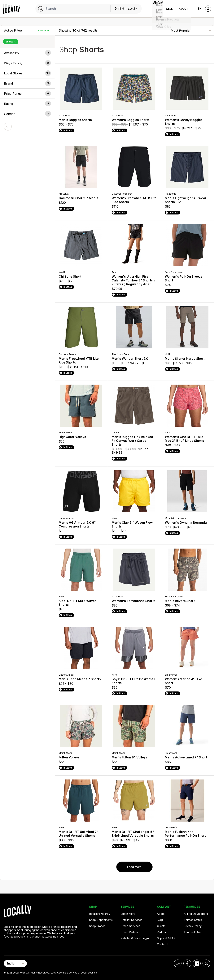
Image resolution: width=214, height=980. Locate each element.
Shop (156, 9)
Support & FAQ (166, 938)
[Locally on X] (206, 963)
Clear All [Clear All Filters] (45, 31)
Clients (161, 926)
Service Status (193, 920)
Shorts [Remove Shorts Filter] (11, 42)
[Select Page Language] (15, 963)
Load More (134, 867)
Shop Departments (101, 920)
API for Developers (196, 914)
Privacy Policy (193, 926)
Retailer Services (132, 920)
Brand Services (131, 926)
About (183, 9)
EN (200, 9)
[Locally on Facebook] (187, 963)
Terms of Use (192, 932)
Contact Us (164, 944)
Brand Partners (130, 932)
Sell (169, 9)
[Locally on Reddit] (178, 963)
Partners (162, 932)
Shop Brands (97, 926)
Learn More (128, 914)
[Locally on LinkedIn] (197, 963)
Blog (160, 920)
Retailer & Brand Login (135, 938)
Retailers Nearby (100, 914)
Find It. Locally (123, 9)
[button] (27, 53)
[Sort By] (191, 30)
